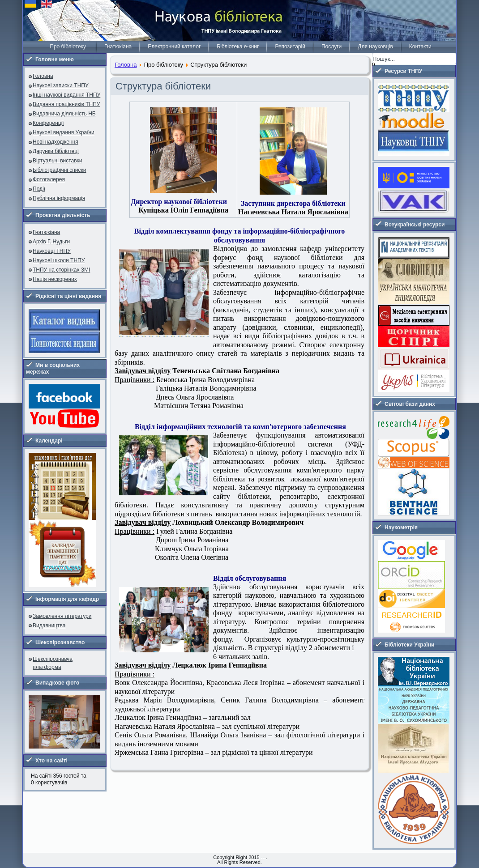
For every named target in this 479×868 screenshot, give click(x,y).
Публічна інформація (59, 198)
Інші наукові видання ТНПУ (66, 95)
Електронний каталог (174, 47)
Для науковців (375, 47)
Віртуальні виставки (58, 161)
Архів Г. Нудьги (51, 242)
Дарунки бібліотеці (56, 151)
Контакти (420, 47)
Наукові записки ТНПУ (61, 85)
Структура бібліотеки (163, 86)
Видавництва (49, 625)
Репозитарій (290, 47)
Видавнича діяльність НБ (64, 114)
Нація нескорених (55, 279)
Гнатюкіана (118, 47)
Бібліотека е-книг (238, 47)
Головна (43, 76)
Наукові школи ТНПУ (59, 260)
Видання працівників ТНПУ (66, 104)
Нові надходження (56, 142)
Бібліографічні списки (60, 170)
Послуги (331, 47)
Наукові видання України (64, 132)
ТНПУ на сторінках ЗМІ (61, 270)
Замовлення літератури (62, 616)
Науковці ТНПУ (52, 251)
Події (39, 189)
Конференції (48, 123)
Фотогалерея (49, 179)
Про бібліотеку (68, 47)
